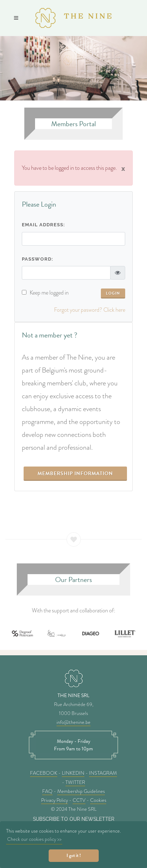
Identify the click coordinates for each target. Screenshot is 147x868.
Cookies (98, 800)
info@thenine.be (73, 722)
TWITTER (75, 782)
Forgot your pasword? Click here (90, 310)
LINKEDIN (73, 773)
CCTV (79, 800)
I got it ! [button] (74, 855)
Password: (38, 259)
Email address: (43, 225)
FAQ (47, 791)
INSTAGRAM (103, 773)
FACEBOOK (44, 773)
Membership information (75, 474)
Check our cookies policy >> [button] (34, 839)
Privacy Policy (55, 800)
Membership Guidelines (81, 791)
